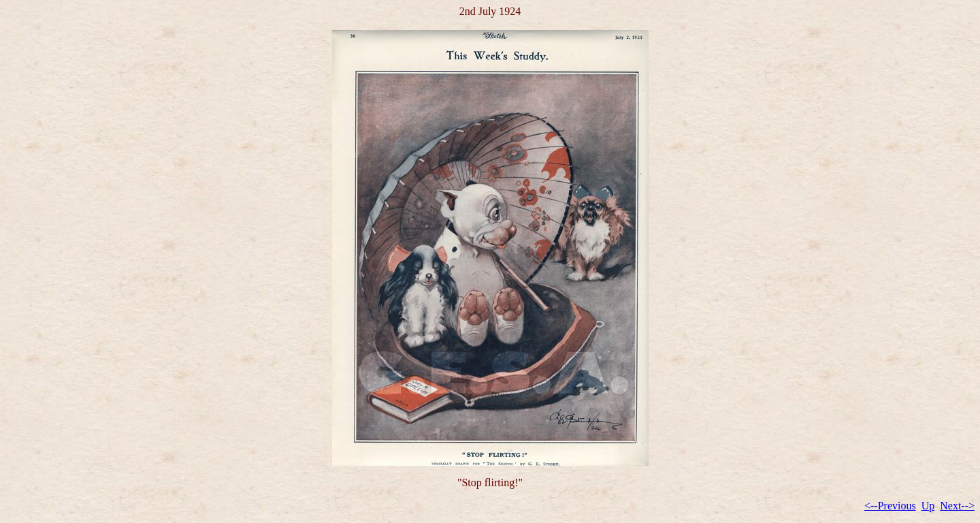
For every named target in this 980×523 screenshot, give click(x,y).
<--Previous (890, 506)
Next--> (957, 506)
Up (928, 506)
